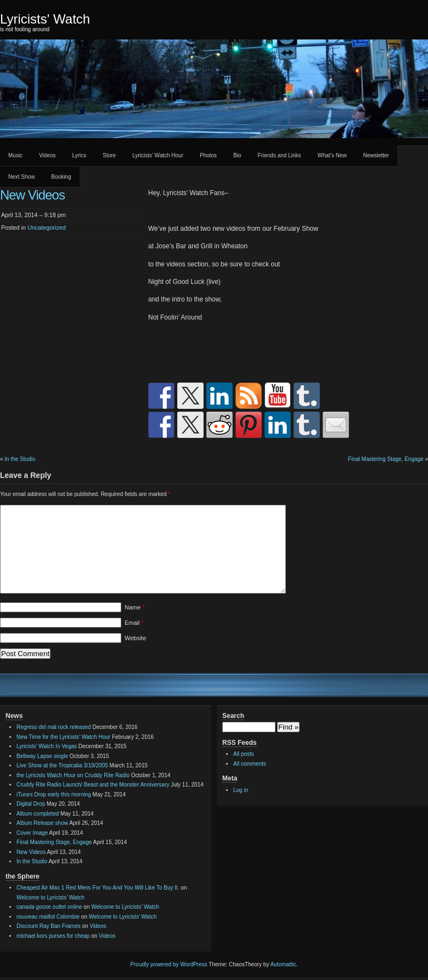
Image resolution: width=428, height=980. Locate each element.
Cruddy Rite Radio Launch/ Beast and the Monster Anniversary (93, 785)
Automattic (283, 964)
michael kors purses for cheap (53, 936)
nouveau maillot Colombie (48, 917)
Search (233, 716)
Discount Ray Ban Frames (49, 926)
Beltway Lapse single (42, 756)
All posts (244, 754)
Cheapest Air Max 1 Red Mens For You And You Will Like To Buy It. (98, 888)
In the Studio (20, 459)
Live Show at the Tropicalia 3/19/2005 (62, 765)
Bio (237, 155)
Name (135, 607)
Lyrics (80, 155)
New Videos (31, 852)
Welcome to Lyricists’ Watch (50, 898)
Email (134, 623)
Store (109, 155)
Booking (61, 177)
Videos (47, 155)
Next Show (21, 177)
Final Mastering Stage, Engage (385, 459)
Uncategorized (47, 227)
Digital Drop (31, 804)
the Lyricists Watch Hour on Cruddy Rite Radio (73, 775)
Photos (208, 155)
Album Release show (42, 823)
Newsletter (376, 155)
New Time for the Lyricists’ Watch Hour (63, 737)
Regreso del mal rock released (54, 727)
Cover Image (32, 833)
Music (15, 155)
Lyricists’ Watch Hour (158, 155)
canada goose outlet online (49, 907)
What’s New (332, 155)
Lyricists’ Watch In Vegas (47, 746)
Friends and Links (280, 155)
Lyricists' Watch (45, 19)
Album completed (38, 814)
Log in (241, 790)
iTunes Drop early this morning (54, 794)
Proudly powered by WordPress (168, 964)
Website (136, 638)
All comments (250, 764)
